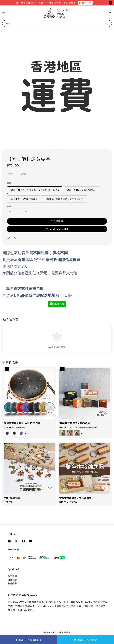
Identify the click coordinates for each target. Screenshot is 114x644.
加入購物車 (57, 221)
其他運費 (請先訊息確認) (24, 199)
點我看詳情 (85, 3)
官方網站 (12, 576)
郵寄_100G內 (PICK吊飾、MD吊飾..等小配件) (35, 190)
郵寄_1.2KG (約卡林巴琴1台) (82, 190)
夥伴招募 (12, 583)
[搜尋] (107, 23)
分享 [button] (12, 238)
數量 (9, 206)
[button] (4, 14)
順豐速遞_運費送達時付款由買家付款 (64, 199)
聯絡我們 (12, 580)
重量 (9, 183)
